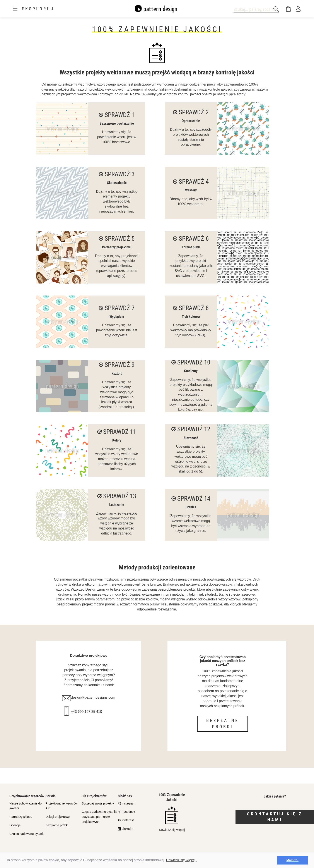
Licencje (15, 825)
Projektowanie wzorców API (61, 806)
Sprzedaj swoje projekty (98, 803)
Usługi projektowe (58, 817)
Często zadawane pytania (27, 834)
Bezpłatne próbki (223, 724)
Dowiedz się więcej (172, 819)
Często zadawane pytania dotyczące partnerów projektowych (99, 817)
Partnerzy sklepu (21, 817)
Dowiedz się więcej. (181, 860)
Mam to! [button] (293, 860)
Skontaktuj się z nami (275, 817)
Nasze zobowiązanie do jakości (26, 806)
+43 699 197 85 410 (86, 712)
